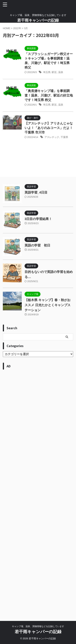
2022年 (17, 28)
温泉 (61, 72)
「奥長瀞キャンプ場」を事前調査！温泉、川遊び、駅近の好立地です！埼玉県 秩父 (49, 95)
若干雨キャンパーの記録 (38, 20)
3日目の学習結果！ (38, 219)
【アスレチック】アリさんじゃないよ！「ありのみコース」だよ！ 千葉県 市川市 (49, 128)
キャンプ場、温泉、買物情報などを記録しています (38, 626)
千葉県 (64, 137)
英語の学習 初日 (37, 245)
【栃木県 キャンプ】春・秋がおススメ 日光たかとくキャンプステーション (48, 305)
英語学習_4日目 (36, 192)
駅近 (54, 72)
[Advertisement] (38, 491)
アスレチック (52, 137)
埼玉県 (47, 72)
